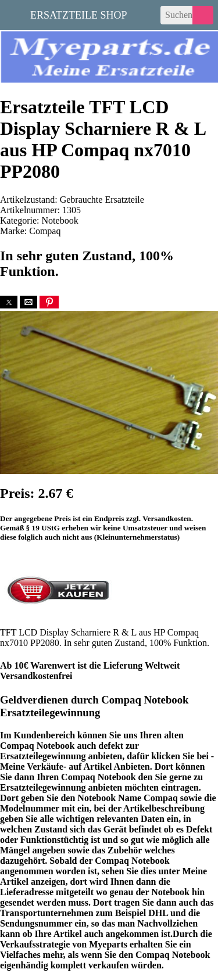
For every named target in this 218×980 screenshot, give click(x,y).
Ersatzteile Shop (79, 14)
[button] (9, 302)
